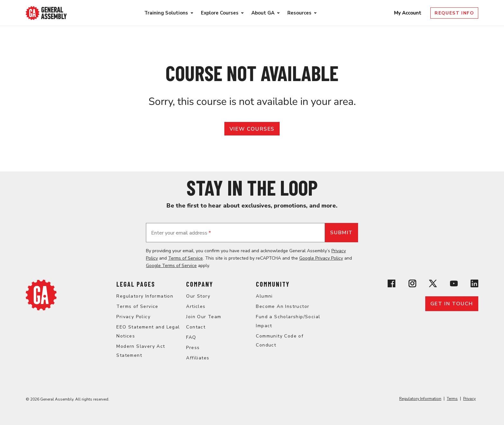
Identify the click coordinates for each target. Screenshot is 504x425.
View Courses (252, 129)
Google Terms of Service (171, 266)
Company (200, 284)
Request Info (454, 13)
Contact (196, 327)
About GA (263, 13)
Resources (299, 13)
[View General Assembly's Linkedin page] (474, 285)
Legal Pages (136, 284)
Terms (452, 399)
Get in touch (452, 304)
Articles (196, 306)
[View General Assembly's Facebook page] (392, 285)
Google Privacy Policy (321, 258)
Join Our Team (204, 317)
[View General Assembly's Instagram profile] (412, 285)
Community (273, 284)
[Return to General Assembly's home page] (41, 309)
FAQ (191, 337)
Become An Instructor (283, 306)
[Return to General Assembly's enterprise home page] (46, 13)
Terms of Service (185, 258)
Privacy (469, 399)
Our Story (198, 296)
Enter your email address (181, 233)
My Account (408, 13)
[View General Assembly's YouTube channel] (454, 285)
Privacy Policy (133, 317)
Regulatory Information (145, 296)
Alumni (264, 296)
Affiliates (198, 358)
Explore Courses (220, 13)
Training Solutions (166, 13)
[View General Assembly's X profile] (433, 285)
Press (193, 348)
